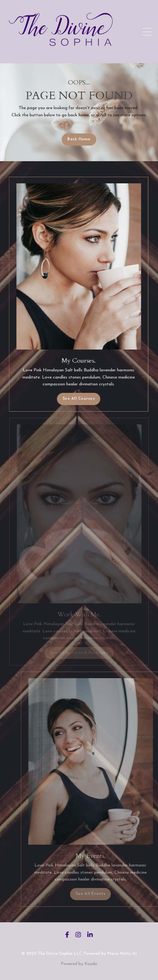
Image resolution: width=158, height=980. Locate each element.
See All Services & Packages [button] (79, 653)
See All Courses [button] (77, 399)
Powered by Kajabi (79, 964)
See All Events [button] (99, 894)
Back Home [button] (79, 139)
